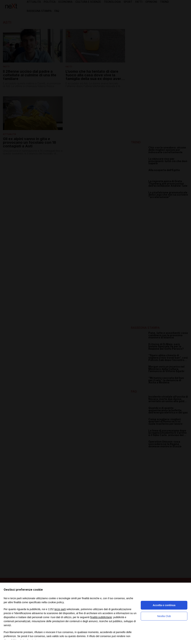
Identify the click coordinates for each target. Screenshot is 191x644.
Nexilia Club (164, 616)
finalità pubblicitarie (101, 617)
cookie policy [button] (56, 602)
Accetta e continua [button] (164, 605)
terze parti (60, 609)
